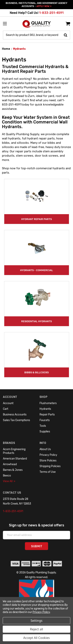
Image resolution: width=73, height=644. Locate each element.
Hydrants (45, 409)
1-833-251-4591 (51, 13)
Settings (36, 621)
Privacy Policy (48, 455)
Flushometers (48, 403)
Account (8, 403)
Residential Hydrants (36, 321)
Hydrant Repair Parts (36, 219)
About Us (45, 449)
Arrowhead (10, 464)
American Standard (15, 459)
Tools (43, 426)
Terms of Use (48, 472)
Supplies (45, 432)
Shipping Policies (50, 466)
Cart (6, 409)
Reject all (36, 629)
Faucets (45, 420)
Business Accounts (15, 415)
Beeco (7, 476)
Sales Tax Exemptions (16, 420)
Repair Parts (47, 415)
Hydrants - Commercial (36, 270)
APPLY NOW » (44, 6)
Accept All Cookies (37, 638)
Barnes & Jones (13, 470)
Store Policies (48, 461)
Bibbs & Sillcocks (36, 372)
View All (9, 481)
